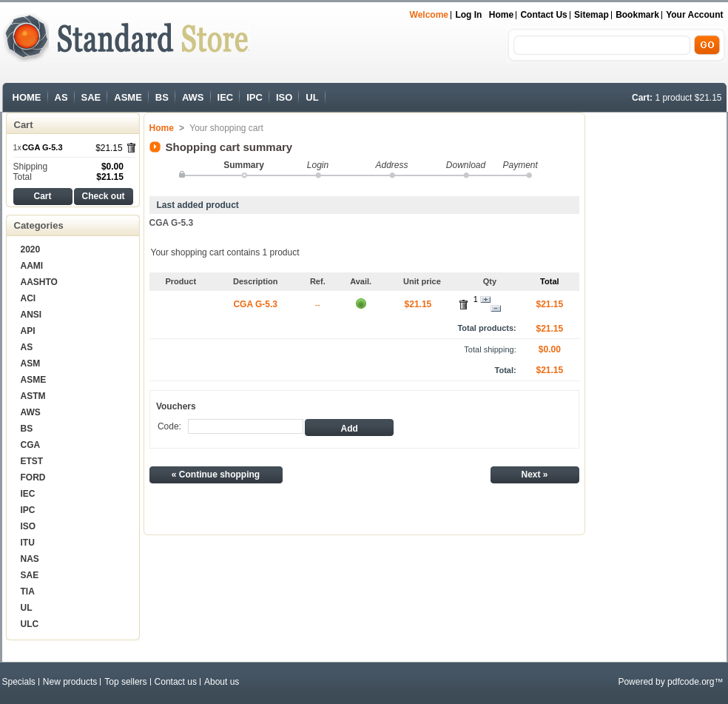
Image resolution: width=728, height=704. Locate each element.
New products (70, 682)
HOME (27, 97)
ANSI (31, 315)
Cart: (642, 98)
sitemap (591, 15)
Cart (24, 125)
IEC (226, 97)
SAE (91, 97)
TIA (28, 591)
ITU (28, 543)
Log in (468, 15)
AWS (193, 97)
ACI (28, 298)
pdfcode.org (691, 682)
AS (61, 97)
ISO (284, 97)
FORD (33, 477)
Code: (169, 426)
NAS (30, 559)
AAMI (32, 266)
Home (501, 15)
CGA (31, 445)
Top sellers (125, 682)
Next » (534, 475)
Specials (19, 682)
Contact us (543, 15)
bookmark (637, 15)
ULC (30, 624)
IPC (255, 97)
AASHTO (39, 282)
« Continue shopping (216, 475)
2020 (31, 249)
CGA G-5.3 (43, 147)
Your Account (694, 15)
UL (312, 97)
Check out (103, 196)
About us (222, 682)
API (28, 331)
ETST (32, 461)
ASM (31, 363)
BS (162, 97)
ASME (128, 97)
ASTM (33, 396)
